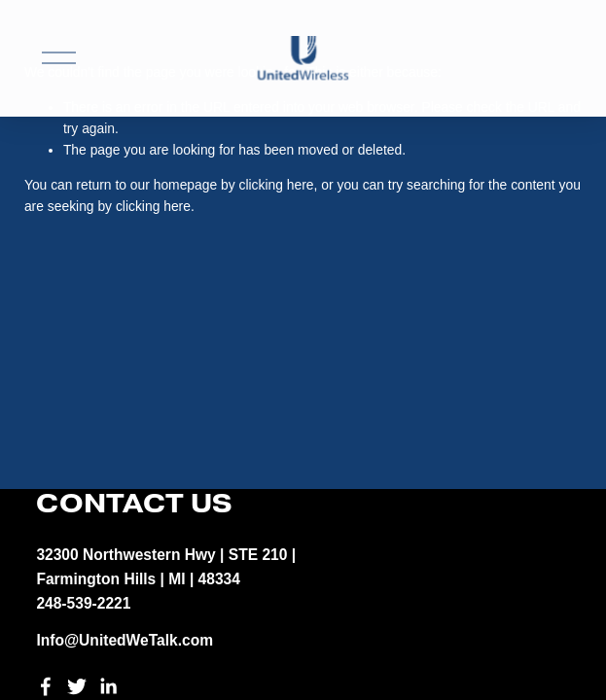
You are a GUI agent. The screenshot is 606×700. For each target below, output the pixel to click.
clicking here (277, 185)
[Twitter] (77, 686)
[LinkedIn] (108, 686)
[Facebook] (46, 686)
